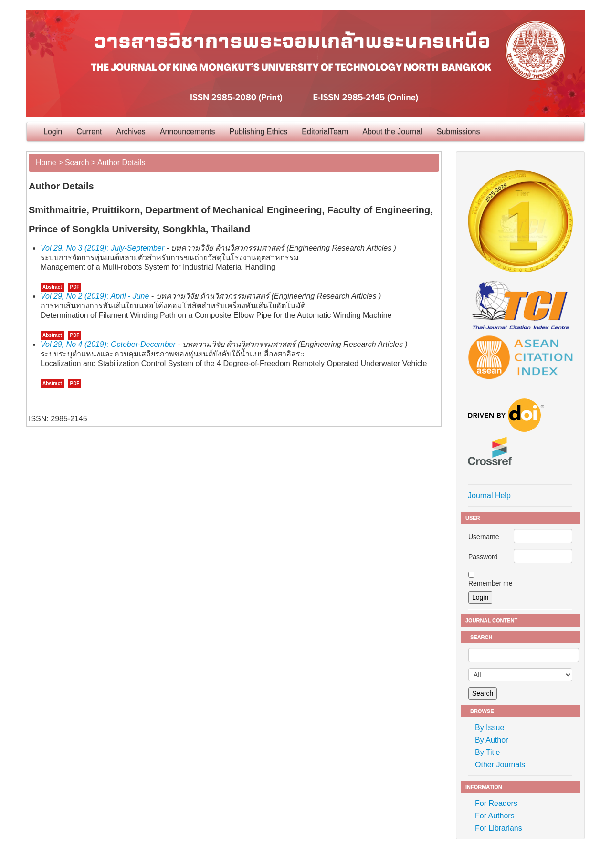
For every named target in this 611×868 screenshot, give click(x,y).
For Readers (496, 803)
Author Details (121, 162)
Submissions (458, 131)
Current (89, 131)
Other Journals (500, 765)
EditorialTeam (325, 131)
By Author (491, 740)
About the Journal (392, 131)
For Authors (495, 816)
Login (53, 131)
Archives (131, 131)
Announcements (188, 131)
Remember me (490, 583)
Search (77, 162)
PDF (74, 287)
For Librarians (499, 828)
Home (46, 162)
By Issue (490, 727)
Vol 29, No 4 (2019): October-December (108, 344)
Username (484, 537)
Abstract (52, 287)
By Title (487, 752)
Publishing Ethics (259, 131)
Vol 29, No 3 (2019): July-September (102, 248)
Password (483, 557)
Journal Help (489, 496)
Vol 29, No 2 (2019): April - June (95, 296)
